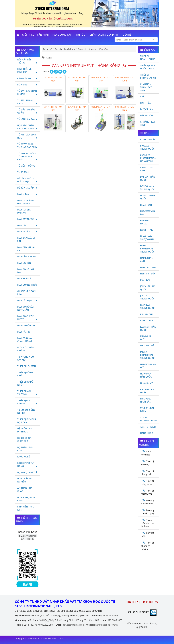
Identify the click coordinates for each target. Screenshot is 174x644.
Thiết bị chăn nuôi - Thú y (148, 67)
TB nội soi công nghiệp (26, 411)
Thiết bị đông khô (25, 374)
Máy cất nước (27, 219)
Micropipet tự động (27, 464)
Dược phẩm (147, 109)
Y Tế (142, 97)
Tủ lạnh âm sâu (27, 119)
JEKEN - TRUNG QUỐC (148, 288)
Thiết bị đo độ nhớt (25, 383)
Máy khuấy (27, 232)
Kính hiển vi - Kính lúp (27, 70)
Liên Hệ (127, 35)
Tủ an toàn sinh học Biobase (148, 523)
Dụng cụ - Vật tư (27, 472)
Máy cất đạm (27, 300)
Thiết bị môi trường (27, 393)
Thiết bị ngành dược (148, 58)
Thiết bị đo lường (27, 402)
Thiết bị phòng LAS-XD (148, 76)
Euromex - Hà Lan (148, 213)
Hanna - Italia (148, 267)
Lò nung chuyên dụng (148, 512)
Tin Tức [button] (81, 35)
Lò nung (27, 85)
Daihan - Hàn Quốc (148, 178)
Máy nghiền (24, 263)
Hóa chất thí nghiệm (25, 480)
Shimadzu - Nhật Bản (147, 400)
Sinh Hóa (145, 103)
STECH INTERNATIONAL (149, 419)
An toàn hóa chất (25, 489)
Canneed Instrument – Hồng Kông (148, 158)
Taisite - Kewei (148, 427)
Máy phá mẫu (25, 279)
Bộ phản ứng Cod (25, 449)
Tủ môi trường (26, 166)
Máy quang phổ (27, 285)
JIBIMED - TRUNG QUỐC (147, 297)
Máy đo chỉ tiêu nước (27, 318)
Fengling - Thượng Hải (147, 238)
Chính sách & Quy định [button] (105, 35)
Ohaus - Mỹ (147, 383)
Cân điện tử (27, 78)
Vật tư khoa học (147, 453)
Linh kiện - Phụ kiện (26, 508)
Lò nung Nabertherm (148, 502)
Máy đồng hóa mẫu (26, 271)
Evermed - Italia (146, 222)
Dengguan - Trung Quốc (147, 188)
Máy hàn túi (24, 332)
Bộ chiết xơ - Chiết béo (25, 439)
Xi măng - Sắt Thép (148, 123)
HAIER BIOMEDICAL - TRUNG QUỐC (147, 249)
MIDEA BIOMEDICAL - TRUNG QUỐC (147, 355)
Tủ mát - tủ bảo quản (27, 111)
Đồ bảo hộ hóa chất (26, 499)
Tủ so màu (23, 172)
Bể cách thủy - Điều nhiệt (27, 180)
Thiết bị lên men (27, 366)
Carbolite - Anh (147, 169)
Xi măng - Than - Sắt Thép (146, 87)
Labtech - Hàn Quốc (148, 328)
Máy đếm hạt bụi (27, 257)
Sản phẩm (43, 35)
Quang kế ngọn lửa (26, 293)
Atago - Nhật (148, 139)
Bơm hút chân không (26, 349)
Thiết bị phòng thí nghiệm (147, 546)
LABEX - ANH (147, 321)
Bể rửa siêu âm (27, 188)
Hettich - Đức (148, 274)
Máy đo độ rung (27, 325)
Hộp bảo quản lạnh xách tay (27, 127)
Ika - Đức (145, 280)
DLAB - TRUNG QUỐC (148, 197)
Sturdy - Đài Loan (147, 410)
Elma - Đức (146, 205)
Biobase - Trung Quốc (147, 147)
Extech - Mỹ (147, 230)
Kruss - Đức (147, 314)
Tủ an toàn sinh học (27, 136)
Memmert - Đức (146, 338)
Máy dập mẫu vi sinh (26, 239)
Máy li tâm (27, 194)
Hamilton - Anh (147, 259)
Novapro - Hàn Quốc (146, 375)
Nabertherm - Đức (148, 366)
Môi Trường (147, 115)
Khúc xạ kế (24, 457)
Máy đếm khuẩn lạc (26, 249)
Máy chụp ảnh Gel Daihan (26, 202)
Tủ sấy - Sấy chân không (27, 92)
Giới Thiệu (28, 35)
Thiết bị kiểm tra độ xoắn (27, 421)
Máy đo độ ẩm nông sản (25, 308)
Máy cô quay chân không (25, 340)
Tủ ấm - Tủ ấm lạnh (27, 102)
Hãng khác (147, 433)
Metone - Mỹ (147, 346)
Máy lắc (27, 225)
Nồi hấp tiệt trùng (27, 61)
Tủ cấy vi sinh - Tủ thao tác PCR (27, 146)
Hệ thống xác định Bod (25, 430)
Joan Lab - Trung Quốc (147, 306)
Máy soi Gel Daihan (24, 211)
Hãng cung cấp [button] (63, 35)
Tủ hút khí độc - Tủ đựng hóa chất (27, 156)
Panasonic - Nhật (147, 391)
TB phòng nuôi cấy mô (26, 358)
